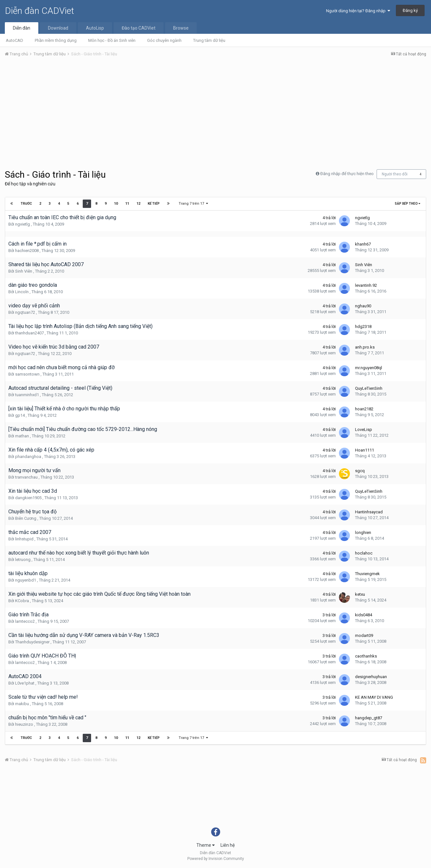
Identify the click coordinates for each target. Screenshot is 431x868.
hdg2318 (363, 327)
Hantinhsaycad (369, 512)
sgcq (360, 471)
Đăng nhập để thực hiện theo (347, 174)
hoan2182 (364, 409)
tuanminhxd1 (27, 395)
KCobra (22, 601)
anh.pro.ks (365, 347)
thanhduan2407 (29, 333)
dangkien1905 (28, 498)
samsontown (27, 374)
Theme (206, 845)
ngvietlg (23, 224)
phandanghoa (28, 457)
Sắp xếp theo (408, 204)
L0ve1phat (25, 683)
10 (116, 204)
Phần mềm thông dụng (56, 40)
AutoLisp (95, 28)
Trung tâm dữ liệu (209, 40)
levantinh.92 (366, 285)
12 (138, 204)
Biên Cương (26, 518)
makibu (22, 704)
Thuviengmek (367, 574)
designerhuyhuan (371, 677)
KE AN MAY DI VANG (374, 697)
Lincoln (22, 292)
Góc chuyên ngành (164, 40)
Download (58, 28)
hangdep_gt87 (369, 718)
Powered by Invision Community (216, 859)
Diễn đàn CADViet (39, 11)
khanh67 (363, 244)
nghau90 (363, 306)
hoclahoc (364, 553)
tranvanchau (26, 477)
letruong (23, 560)
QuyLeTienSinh (369, 388)
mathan (22, 436)
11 (127, 204)
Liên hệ (228, 845)
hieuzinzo (24, 724)
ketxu (360, 594)
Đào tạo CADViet (139, 28)
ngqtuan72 (25, 312)
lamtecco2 (25, 621)
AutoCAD (14, 40)
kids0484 (364, 615)
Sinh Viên (24, 271)
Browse (181, 28)
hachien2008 (27, 251)
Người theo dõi (395, 174)
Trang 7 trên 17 (193, 204)
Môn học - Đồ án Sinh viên (112, 40)
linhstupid (24, 539)
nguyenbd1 (26, 580)
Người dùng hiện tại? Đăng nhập (358, 11)
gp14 (20, 415)
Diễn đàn (22, 28)
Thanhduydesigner (32, 642)
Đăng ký (410, 10)
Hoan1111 (365, 450)
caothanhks (366, 656)
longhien (363, 532)
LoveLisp (364, 429)
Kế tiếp (154, 204)
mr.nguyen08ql (369, 368)
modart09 (364, 635)
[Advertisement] (216, 110)
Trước (26, 204)
